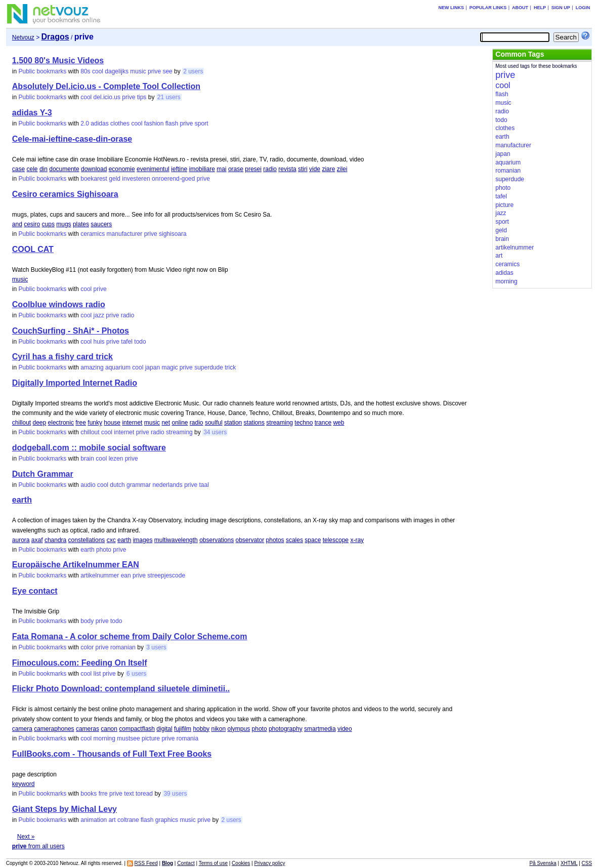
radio (270, 169)
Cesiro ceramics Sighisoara (65, 194)
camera (22, 729)
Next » (26, 837)
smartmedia (320, 729)
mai (221, 169)
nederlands (167, 485)
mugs (63, 224)
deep (40, 423)
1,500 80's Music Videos (58, 60)
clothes (120, 123)
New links (451, 8)
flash (172, 123)
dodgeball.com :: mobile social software (89, 448)
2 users (193, 71)
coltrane (128, 820)
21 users (169, 97)
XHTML (569, 863)
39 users (175, 794)
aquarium (118, 367)
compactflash (137, 729)
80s (85, 71)
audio (88, 485)
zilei (342, 169)
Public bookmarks (43, 71)
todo (140, 342)
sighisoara (173, 234)
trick (230, 367)
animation (94, 820)
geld (115, 179)
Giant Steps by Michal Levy (65, 809)
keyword (24, 784)
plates (81, 224)
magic (169, 367)
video (345, 729)
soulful (214, 423)
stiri (303, 169)
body (87, 621)
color (87, 647)
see (167, 71)
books (89, 794)
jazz (99, 315)
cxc (111, 540)
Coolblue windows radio (59, 304)
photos (275, 540)
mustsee (128, 738)
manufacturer (125, 234)
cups (48, 224)
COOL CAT (33, 249)
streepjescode (166, 575)
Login (583, 8)
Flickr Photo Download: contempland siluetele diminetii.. (121, 689)
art (112, 820)
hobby (201, 729)
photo (104, 550)
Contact (186, 863)
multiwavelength (176, 540)
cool (98, 71)
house (112, 423)
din (44, 169)
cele (32, 169)
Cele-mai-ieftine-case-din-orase (72, 139)
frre (103, 794)
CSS (587, 863)
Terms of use (213, 863)
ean (126, 575)
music (138, 71)
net (166, 423)
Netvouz (23, 37)
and (17, 224)
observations (217, 540)
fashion (154, 123)
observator (250, 540)
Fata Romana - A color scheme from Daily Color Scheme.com (130, 636)
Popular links (488, 8)
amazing (92, 367)
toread (144, 794)
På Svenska (543, 863)
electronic (61, 423)
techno (304, 423)
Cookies (241, 863)
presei (253, 169)
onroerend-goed (173, 179)
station (233, 423)
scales (294, 540)
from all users (38, 846)
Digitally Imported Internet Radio (75, 383)
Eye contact (35, 591)
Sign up (561, 8)
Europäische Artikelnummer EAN (76, 565)
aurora (21, 540)
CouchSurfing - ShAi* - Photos (71, 331)
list (97, 674)
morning (104, 738)
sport (202, 123)
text (129, 794)
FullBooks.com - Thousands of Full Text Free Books (112, 754)
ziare (328, 169)
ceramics (93, 234)
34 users (215, 432)
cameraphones (54, 729)
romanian (123, 647)
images (143, 540)
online (180, 423)
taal (204, 485)
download (94, 169)
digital (164, 729)
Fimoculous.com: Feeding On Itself (80, 663)
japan (153, 367)
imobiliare (202, 169)
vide (315, 169)
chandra (55, 540)
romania (187, 738)
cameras (88, 729)
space (313, 540)
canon (109, 729)
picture (151, 738)
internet (132, 423)
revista (287, 169)
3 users (156, 647)
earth (22, 500)
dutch (117, 485)
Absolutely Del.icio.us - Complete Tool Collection (106, 86)
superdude (209, 367)
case (18, 169)
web (338, 423)
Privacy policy (269, 863)
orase (236, 169)
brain (87, 459)
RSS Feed (146, 863)
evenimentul (153, 169)
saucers (101, 224)
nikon (218, 729)
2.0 (85, 123)
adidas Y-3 (32, 113)
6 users (136, 674)
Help (540, 8)
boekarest (94, 179)
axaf (37, 540)
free (81, 423)
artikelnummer (100, 575)
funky (95, 423)
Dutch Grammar (43, 474)
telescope (336, 540)
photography (286, 729)
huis (99, 342)
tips (142, 97)
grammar (139, 485)
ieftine (179, 169)
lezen (116, 459)
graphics (167, 820)
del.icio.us (107, 97)
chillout (22, 423)
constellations (87, 540)
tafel (127, 342)
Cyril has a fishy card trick (62, 357)
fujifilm (183, 729)
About (520, 8)
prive (154, 71)
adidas (99, 123)
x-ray (357, 540)
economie (122, 169)
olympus (239, 729)
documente (64, 169)
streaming (280, 423)
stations (254, 423)
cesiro (32, 224)
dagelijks (117, 71)
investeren (136, 179)
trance (323, 423)
